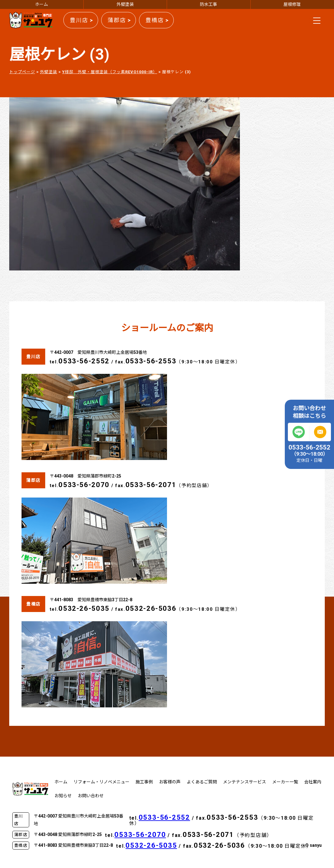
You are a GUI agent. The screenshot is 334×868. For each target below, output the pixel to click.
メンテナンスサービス (245, 782)
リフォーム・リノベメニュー (101, 782)
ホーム (42, 4)
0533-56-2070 (84, 485)
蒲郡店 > (119, 20)
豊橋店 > (157, 20)
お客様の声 (170, 782)
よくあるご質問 (202, 782)
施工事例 (144, 782)
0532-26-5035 (84, 608)
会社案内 (313, 782)
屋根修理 (292, 4)
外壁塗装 (125, 4)
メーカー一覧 (285, 782)
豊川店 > (82, 20)
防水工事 (209, 4)
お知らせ (63, 796)
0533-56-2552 (84, 361)
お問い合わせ (91, 796)
